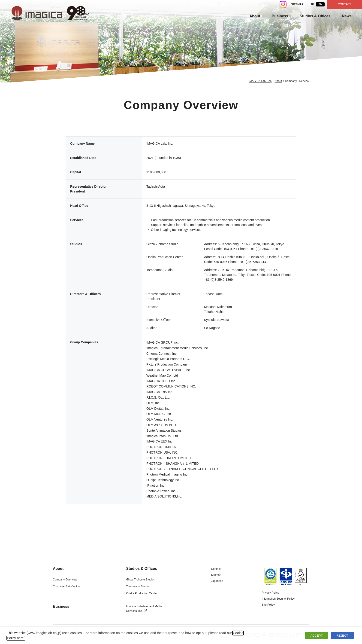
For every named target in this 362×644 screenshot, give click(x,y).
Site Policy (268, 605)
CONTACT (344, 4)
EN (320, 4)
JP (312, 4)
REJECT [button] (342, 636)
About (278, 81)
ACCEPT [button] (317, 636)
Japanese (217, 581)
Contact (216, 569)
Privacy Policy (270, 593)
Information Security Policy (278, 599)
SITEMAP (297, 4)
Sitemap (216, 575)
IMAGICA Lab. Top (260, 81)
